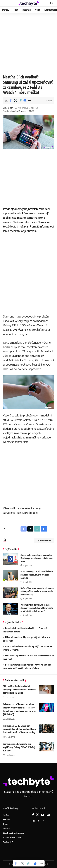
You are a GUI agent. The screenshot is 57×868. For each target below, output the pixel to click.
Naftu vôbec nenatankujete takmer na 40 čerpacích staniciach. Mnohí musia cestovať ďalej (37, 591)
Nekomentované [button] (44, 540)
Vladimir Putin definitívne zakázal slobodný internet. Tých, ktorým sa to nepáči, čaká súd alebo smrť (37, 608)
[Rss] (43, 821)
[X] (37, 815)
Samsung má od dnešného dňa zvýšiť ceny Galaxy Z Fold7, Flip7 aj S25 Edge (19, 747)
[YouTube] (43, 815)
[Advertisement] (28, 43)
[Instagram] (33, 821)
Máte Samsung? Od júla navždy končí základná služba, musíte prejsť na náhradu (37, 575)
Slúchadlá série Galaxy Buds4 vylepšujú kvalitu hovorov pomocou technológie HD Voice (20, 690)
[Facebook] (33, 815)
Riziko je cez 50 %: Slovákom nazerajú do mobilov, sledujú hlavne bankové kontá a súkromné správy (20, 729)
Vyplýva (18, 330)
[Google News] (48, 815)
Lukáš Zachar (8, 108)
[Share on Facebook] (11, 101)
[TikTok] (38, 821)
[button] (6, 3)
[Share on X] (15, 101)
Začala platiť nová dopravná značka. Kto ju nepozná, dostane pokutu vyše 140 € (37, 558)
